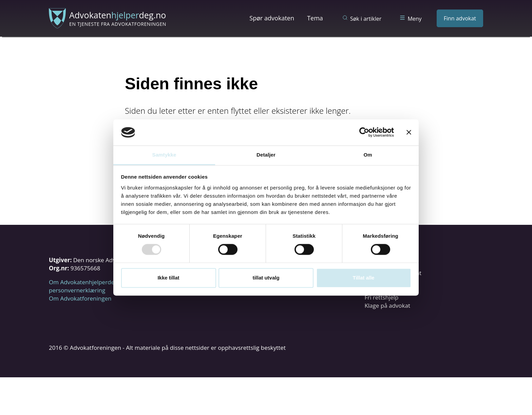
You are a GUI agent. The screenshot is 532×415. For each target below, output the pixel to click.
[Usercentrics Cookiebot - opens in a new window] (364, 132)
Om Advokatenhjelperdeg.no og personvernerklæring (91, 286)
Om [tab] (368, 155)
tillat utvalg (266, 278)
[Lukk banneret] (409, 132)
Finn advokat (460, 18)
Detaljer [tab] (266, 155)
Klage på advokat (387, 305)
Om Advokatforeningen (80, 298)
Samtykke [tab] (164, 155)
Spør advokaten (272, 18)
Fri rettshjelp (381, 297)
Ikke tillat (168, 278)
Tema (315, 18)
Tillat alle (364, 278)
